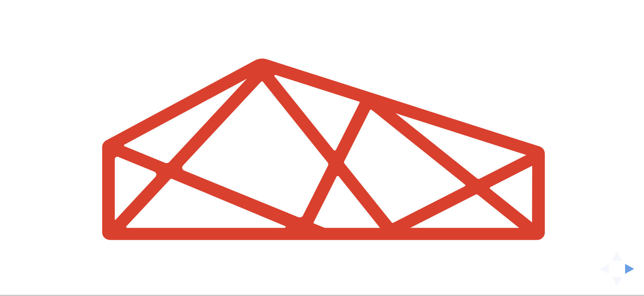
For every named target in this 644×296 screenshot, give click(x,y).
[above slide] (617, 254)
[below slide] (617, 284)
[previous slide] (602, 269)
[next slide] (632, 269)
